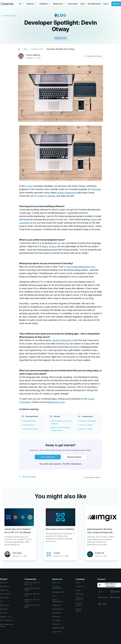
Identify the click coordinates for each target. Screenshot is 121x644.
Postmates (96, 189)
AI (20, 4)
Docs (83, 4)
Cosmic (29, 186)
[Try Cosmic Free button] (48, 457)
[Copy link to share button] (92, 56)
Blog (25, 49)
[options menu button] (7, 617)
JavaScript (24, 223)
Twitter (40, 196)
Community (73, 4)
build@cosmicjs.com (55, 402)
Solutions (44, 4)
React (45, 246)
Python (94, 219)
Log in (106, 4)
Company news (37, 49)
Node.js (53, 246)
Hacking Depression (66, 193)
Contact (97, 4)
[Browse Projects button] (74, 457)
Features (30, 4)
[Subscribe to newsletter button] (109, 585)
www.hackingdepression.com (81, 267)
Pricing (91, 4)
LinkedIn (51, 196)
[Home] (19, 49)
